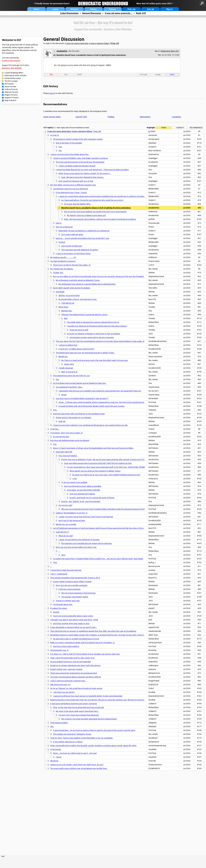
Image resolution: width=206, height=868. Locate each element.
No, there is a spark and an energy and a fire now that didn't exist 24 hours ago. (95, 360)
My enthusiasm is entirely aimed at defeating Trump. (78, 280)
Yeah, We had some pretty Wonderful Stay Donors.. (83, 177)
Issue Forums (10, 87)
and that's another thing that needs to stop (71, 624)
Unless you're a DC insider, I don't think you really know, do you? (77, 765)
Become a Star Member (12, 68)
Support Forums (11, 98)
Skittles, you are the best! (69, 296)
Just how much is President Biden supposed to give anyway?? (82, 398)
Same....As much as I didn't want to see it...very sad (75, 753)
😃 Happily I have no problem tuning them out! (86, 215)
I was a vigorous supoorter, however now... (68, 681)
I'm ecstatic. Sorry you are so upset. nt (66, 433)
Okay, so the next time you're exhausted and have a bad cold (78, 707)
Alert (80, 75)
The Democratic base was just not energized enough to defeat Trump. (85, 353)
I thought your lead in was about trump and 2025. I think (74, 620)
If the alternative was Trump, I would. (71, 193)
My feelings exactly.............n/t (63, 257)
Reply (172, 75)
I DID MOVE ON (68, 303)
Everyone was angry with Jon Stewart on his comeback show (79, 414)
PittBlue (111, 117)
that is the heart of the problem (69, 143)
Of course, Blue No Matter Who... (78, 204)
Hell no (59, 223)
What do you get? (66, 536)
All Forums (9, 84)
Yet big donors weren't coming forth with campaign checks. (78, 139)
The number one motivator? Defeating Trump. (72, 734)
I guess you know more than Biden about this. (70, 154)
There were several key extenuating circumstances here (74, 673)
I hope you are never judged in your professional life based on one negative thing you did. (90, 425)
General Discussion (92, 13)
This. (55, 410)
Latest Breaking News (14, 73)
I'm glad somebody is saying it (63, 261)
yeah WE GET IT (62, 532)
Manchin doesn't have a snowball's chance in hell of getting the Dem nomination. (96, 208)
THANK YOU (58, 273)
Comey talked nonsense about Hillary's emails (72, 582)
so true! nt (55, 135)
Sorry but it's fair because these (72, 521)
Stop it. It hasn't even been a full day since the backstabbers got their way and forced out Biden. (93, 448)
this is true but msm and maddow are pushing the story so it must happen (95, 212)
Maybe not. (63, 357)
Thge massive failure (59, 723)
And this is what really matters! (66, 646)
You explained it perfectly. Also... (69, 387)
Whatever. (54, 761)
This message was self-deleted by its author (80, 250)
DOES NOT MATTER (64, 452)
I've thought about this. (63, 604)
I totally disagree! (66, 368)
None (164, 128)
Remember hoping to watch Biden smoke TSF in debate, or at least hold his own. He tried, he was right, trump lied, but (100, 635)
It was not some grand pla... (119, 13)
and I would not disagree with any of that (76, 181)
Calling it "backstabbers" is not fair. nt (72, 513)
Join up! (150, 9)
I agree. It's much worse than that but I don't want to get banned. (86, 517)
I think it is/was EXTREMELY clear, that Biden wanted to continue (80, 158)
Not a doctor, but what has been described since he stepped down (89, 719)
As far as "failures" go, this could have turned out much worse (76, 688)
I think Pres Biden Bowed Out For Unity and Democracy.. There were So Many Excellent (92, 170)
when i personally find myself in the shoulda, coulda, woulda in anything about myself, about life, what (93, 746)
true (60, 147)
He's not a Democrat (64, 227)
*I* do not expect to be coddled (74, 482)
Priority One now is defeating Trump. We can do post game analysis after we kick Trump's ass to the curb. (106, 460)
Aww (63, 555)
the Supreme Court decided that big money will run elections (87, 543)
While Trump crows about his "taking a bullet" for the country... (85, 173)
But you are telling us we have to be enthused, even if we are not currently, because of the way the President (98, 276)
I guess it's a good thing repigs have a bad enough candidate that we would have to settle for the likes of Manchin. (107, 196)
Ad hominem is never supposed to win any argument (92, 337)
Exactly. (56, 612)
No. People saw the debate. (62, 269)
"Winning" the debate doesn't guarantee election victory (84, 315)
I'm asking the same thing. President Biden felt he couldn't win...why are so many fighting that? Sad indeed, (98, 559)
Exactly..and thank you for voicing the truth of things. (92, 498)
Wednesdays (145, 117)
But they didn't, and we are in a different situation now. (73, 185)
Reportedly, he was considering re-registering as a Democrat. (84, 231)
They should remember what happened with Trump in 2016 (75, 578)
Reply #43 (141, 13)
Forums (112, 9)
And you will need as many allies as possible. (83, 486)
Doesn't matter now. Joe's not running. (66, 669)
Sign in (169, 9)
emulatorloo (62, 51)
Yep (60, 151)
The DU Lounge (11, 81)
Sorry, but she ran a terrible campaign (72, 585)
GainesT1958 (81, 117)
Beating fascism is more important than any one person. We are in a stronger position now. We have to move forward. (100, 700)
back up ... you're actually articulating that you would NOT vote (82, 238)
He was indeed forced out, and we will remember (71, 662)
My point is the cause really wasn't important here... (78, 711)
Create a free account (11, 60)
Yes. (57, 379)
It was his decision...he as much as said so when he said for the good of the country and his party (94, 730)
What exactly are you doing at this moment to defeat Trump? (95, 471)
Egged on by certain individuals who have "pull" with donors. (76, 665)
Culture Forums (11, 89)
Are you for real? (65, 505)
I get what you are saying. (64, 692)
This (55, 444)
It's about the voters (59, 608)
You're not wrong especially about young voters (73, 616)
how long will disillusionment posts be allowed (70, 440)
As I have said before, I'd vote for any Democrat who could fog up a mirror (92, 200)
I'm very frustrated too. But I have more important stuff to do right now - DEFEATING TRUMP (106, 467)
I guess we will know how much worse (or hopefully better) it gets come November (88, 696)
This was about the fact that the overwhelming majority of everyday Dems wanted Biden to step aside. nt (100, 341)
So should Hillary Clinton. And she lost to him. (78, 299)
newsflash (60, 292)
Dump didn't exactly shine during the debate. (72, 288)
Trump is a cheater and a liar (68, 601)
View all (115, 43)
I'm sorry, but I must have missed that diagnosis (79, 715)
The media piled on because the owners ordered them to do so (93, 322)
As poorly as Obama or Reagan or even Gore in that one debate (93, 334)
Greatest (75, 9)
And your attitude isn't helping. (82, 494)
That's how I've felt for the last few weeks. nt (72, 265)
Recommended (196, 128)
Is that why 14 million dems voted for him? (76, 349)
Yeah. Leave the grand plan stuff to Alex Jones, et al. (72, 658)
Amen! (64, 395)
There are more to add (79, 330)
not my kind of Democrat (72, 246)
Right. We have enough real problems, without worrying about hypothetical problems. (100, 219)
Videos (94, 9)
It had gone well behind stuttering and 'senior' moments (74, 704)
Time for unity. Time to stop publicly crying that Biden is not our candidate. (82, 738)
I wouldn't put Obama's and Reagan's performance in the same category (97, 326)
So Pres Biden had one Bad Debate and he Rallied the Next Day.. (80, 383)
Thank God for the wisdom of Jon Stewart (74, 418)
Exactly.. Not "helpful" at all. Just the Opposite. (81, 501)
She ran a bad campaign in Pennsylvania (78, 593)
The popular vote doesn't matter (75, 597)
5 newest (180, 128)
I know (59, 757)
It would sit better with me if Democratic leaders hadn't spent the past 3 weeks (92, 406)
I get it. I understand (59, 574)
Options (143, 75)
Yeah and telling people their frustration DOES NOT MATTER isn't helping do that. (98, 463)
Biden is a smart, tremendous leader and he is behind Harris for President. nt (82, 643)
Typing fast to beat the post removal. (66, 570)
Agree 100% (69, 364)
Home (37, 9)
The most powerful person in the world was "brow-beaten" (80, 162)
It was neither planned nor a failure (68, 742)
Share (158, 75)
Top (66, 75)
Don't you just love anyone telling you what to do (76, 547)
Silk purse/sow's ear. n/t (60, 685)
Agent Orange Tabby (52, 117)
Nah (66, 318)
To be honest (56, 749)
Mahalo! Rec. (67, 311)
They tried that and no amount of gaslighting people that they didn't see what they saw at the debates (93, 631)
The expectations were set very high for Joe (71, 376)
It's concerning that (61, 437)
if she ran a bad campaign (69, 589)
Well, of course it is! (69, 372)
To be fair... (55, 429)
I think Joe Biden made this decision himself (77, 166)
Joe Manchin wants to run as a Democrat (70, 189)
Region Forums (11, 95)
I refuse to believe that (68, 345)
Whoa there (63, 307)
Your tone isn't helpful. (68, 456)
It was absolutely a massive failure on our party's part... (74, 627)
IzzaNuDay (177, 117)
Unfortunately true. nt (59, 650)
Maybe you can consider (66, 524)
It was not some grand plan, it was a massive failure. (88, 43)
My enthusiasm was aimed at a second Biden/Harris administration (87, 284)
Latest (56, 9)
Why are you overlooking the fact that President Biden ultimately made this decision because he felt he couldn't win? (110, 509)
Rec (51, 75)
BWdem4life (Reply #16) (170, 51)
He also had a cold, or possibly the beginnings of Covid (76, 639)
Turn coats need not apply (72, 234)
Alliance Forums (11, 92)
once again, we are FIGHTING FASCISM (83, 490)
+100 (74, 479)
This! (55, 562)
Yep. (52, 726)
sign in (52, 93)
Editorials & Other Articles (15, 75)
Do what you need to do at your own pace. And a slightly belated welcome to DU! (106, 475)
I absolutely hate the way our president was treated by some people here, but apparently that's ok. (100, 391)
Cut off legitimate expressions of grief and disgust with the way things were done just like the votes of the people (101, 528)
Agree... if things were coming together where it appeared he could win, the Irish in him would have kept (102, 402)
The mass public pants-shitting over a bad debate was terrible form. (79, 768)
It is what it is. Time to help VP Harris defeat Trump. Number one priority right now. (85, 654)
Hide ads (131, 9)
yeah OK (62, 421)
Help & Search (11, 100)
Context (62, 242)
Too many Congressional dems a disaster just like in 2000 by (76, 677)
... (59, 551)
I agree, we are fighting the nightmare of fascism (79, 540)
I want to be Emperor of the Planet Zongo (73, 254)
